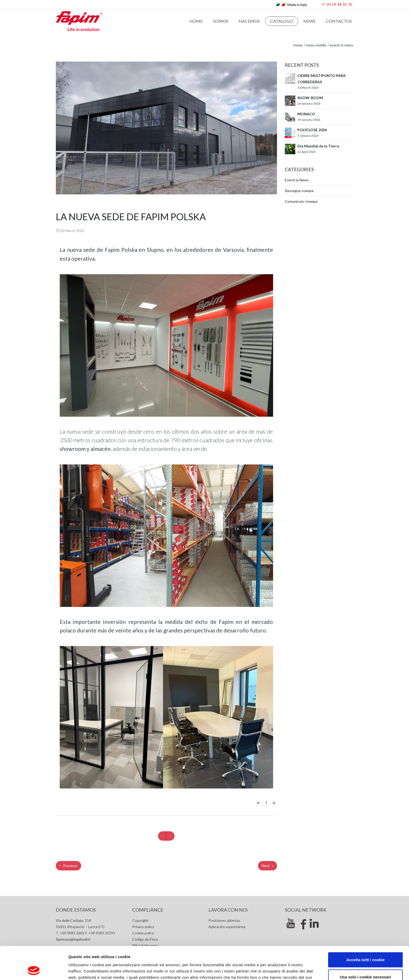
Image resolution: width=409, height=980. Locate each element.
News (309, 21)
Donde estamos (76, 910)
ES (340, 5)
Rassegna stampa (299, 191)
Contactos (339, 21)
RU (345, 5)
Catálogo (282, 21)
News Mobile (316, 45)
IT (323, 5)
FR (334, 5)
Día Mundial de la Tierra (318, 146)
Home (196, 21)
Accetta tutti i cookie (366, 929)
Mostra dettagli (277, 970)
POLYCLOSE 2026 (312, 130)
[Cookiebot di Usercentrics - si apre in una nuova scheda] (34, 970)
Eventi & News (341, 45)
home (298, 45)
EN (329, 5)
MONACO (306, 114)
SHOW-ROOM (310, 98)
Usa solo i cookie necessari (365, 946)
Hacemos (249, 21)
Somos (221, 21)
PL (351, 5)
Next (267, 866)
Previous (68, 866)
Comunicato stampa (301, 201)
